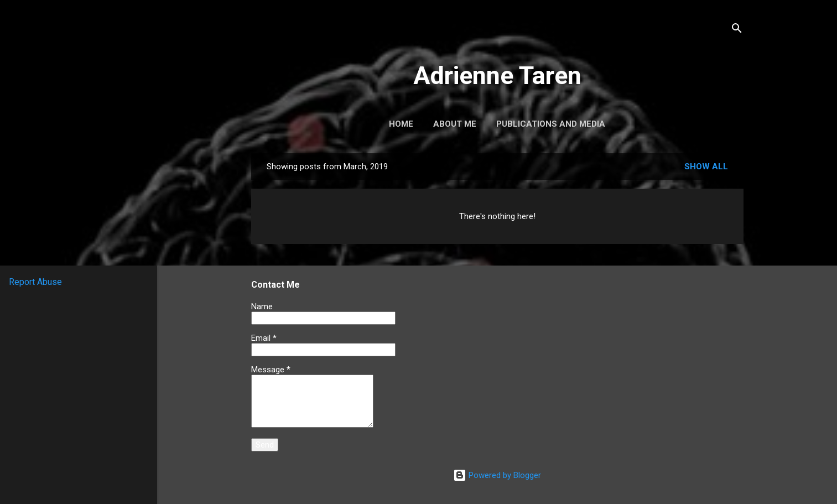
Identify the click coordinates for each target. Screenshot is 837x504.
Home (401, 124)
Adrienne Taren (497, 76)
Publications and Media (551, 124)
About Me (455, 124)
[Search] (737, 30)
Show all (706, 167)
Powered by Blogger (497, 475)
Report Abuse (35, 282)
